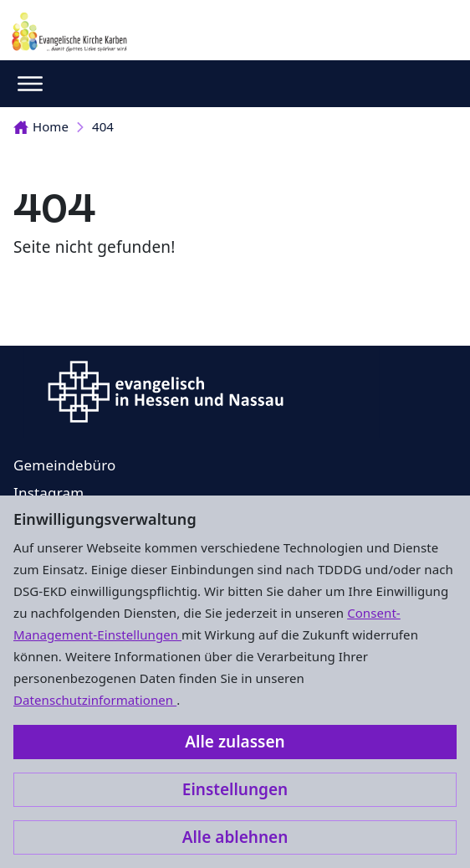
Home (41, 126)
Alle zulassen (235, 742)
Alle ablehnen (235, 837)
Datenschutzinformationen (95, 700)
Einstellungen (235, 789)
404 (103, 126)
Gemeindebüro (65, 465)
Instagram (49, 493)
